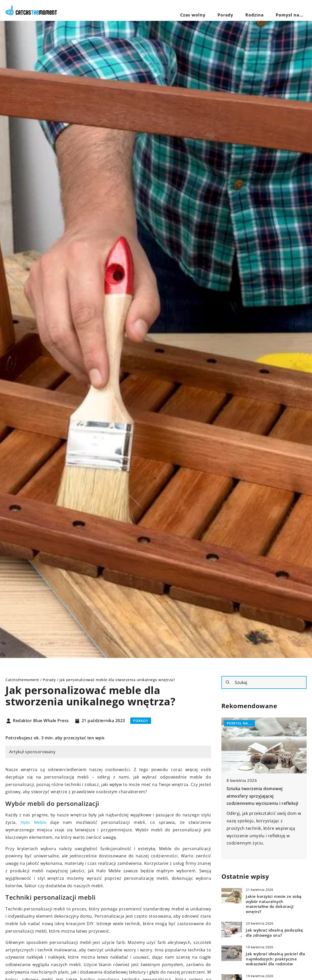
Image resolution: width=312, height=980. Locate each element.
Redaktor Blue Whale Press (41, 721)
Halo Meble (33, 822)
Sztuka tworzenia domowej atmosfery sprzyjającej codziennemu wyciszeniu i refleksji (262, 796)
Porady (245, 10)
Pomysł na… (293, 10)
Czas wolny (220, 10)
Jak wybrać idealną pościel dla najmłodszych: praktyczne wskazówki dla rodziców (275, 959)
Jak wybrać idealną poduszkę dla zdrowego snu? (275, 933)
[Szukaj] (228, 682)
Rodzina (267, 10)
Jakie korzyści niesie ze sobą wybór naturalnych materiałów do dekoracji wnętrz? (274, 904)
